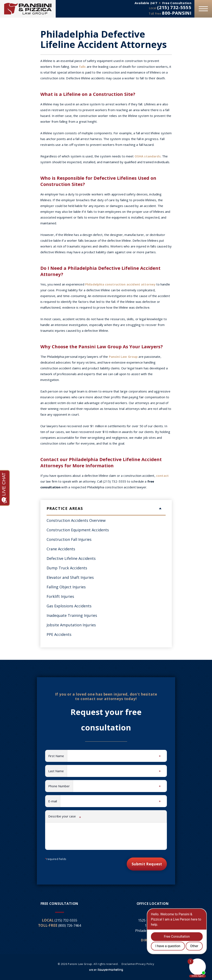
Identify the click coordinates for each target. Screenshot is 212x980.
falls (83, 67)
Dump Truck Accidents (67, 568)
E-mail (54, 802)
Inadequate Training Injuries (72, 615)
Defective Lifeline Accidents (71, 558)
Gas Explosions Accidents (69, 606)
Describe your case (65, 817)
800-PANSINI (177, 13)
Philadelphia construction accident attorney (120, 284)
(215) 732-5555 (174, 7)
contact (162, 476)
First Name (58, 756)
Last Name (58, 771)
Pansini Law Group (123, 357)
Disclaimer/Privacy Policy (138, 964)
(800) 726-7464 (70, 925)
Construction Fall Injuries (69, 539)
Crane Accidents (61, 549)
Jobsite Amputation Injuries (71, 625)
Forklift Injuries (60, 596)
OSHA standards (148, 156)
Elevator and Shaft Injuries (70, 577)
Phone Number (61, 786)
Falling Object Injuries (66, 587)
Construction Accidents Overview (76, 520)
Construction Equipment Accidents (78, 530)
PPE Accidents (59, 634)
